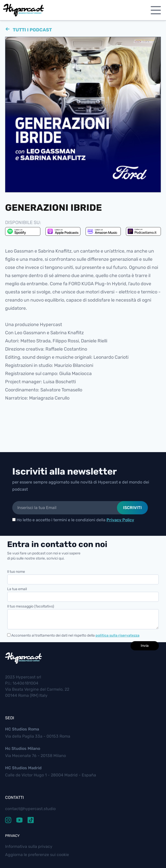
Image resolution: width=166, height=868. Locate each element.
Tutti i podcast (32, 28)
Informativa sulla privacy (29, 846)
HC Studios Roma (22, 729)
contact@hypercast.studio (30, 809)
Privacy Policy (120, 520)
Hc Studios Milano (23, 748)
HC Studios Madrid (23, 768)
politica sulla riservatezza (117, 635)
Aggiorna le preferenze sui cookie (37, 855)
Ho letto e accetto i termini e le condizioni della (73, 520)
